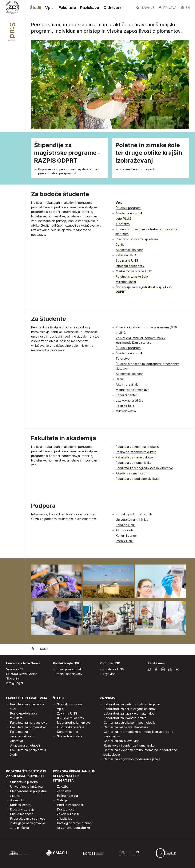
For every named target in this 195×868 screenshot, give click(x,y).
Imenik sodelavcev (69, 674)
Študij (35, 8)
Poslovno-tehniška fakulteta (136, 452)
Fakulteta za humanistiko (134, 463)
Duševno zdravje (22, 809)
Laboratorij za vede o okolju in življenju (132, 704)
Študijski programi (128, 208)
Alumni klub (124, 530)
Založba (63, 787)
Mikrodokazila (126, 282)
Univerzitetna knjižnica (132, 520)
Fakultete (67, 8)
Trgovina (109, 674)
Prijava (168, 8)
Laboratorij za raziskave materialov (129, 713)
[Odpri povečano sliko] (56, 581)
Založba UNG (125, 525)
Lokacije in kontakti (70, 669)
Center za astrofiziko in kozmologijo (130, 723)
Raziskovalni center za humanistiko (129, 745)
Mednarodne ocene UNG (134, 271)
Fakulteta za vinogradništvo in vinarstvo (144, 468)
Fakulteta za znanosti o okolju (137, 447)
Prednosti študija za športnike (137, 239)
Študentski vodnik (70, 736)
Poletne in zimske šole (132, 276)
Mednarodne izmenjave (132, 390)
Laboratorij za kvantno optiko (125, 718)
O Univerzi (113, 8)
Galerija (62, 800)
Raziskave (90, 8)
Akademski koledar (129, 250)
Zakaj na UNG (126, 255)
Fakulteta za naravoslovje (134, 457)
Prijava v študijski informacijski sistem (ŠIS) (146, 327)
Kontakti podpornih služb (134, 514)
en (185, 8)
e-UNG (121, 333)
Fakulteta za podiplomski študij (138, 479)
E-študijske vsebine (71, 727)
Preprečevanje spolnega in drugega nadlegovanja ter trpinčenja (28, 823)
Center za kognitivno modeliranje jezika (132, 759)
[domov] (32, 649)
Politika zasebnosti (70, 805)
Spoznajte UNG (127, 260)
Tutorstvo (123, 224)
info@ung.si (14, 683)
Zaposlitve (64, 791)
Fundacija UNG (113, 669)
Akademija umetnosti (130, 473)
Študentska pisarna (24, 782)
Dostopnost (65, 809)
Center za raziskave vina (122, 741)
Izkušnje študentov (71, 718)
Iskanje (145, 8)
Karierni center (126, 395)
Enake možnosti (22, 814)
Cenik (120, 244)
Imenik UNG (124, 541)
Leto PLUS (123, 219)
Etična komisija (67, 796)
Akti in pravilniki (127, 384)
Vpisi (50, 8)
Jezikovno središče (129, 400)
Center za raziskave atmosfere (126, 727)
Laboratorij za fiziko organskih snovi (130, 709)
